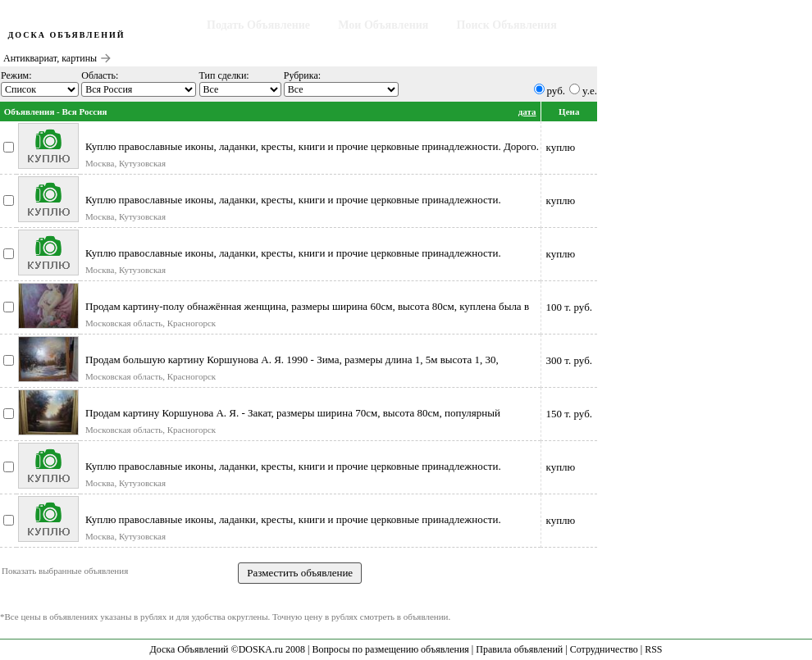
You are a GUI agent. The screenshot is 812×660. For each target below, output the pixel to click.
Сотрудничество (604, 649)
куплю (561, 147)
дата (527, 112)
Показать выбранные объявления (65, 571)
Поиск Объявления (507, 25)
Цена (569, 112)
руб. (557, 91)
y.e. (590, 91)
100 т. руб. (569, 307)
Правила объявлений (519, 649)
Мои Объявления (383, 25)
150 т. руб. (569, 414)
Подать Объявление (258, 25)
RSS (653, 649)
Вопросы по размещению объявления (390, 649)
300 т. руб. (569, 360)
